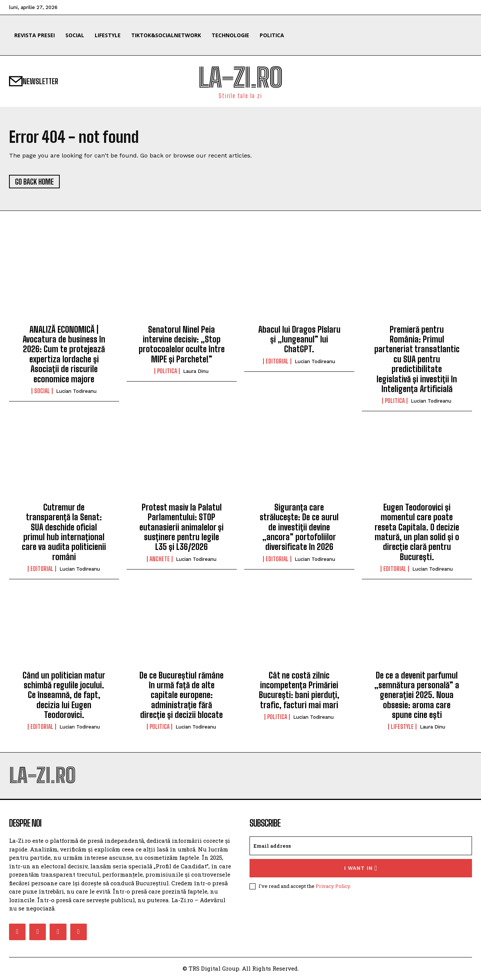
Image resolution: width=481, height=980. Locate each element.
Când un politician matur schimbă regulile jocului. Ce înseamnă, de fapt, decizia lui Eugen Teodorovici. (64, 695)
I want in (361, 869)
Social (42, 391)
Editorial (277, 362)
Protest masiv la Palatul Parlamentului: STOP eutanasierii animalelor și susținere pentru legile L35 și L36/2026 (182, 528)
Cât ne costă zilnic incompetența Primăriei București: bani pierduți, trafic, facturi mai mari (299, 690)
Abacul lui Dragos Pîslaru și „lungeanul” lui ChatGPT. (299, 340)
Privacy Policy (333, 886)
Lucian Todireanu (76, 392)
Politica (167, 371)
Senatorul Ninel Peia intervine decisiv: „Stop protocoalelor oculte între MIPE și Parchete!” (182, 345)
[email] (361, 846)
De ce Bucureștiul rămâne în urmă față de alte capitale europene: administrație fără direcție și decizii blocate (182, 695)
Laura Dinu (196, 372)
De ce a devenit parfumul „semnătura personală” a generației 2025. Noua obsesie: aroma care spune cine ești (417, 695)
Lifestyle (402, 727)
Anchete (160, 559)
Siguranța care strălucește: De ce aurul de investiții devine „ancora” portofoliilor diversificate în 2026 (299, 528)
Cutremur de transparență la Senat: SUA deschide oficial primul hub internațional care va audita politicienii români (64, 532)
